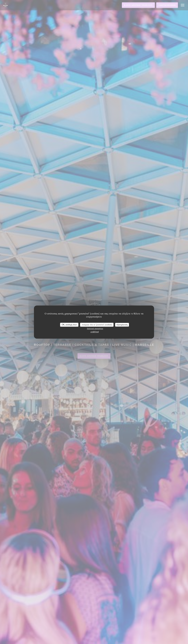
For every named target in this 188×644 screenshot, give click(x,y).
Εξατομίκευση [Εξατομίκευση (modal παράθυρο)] (122, 325)
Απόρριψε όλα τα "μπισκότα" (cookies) (97, 325)
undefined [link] (95, 332)
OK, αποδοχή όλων (69, 325)
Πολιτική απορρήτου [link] (95, 329)
